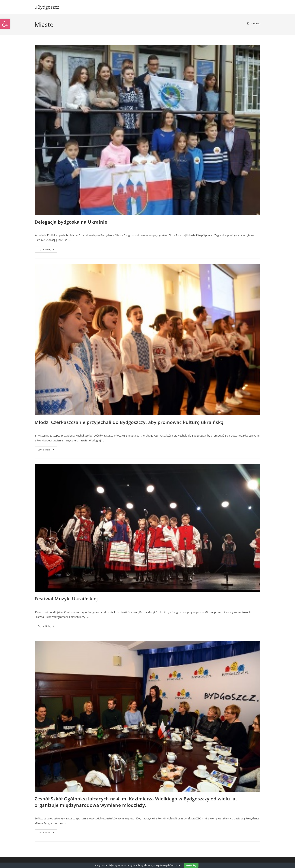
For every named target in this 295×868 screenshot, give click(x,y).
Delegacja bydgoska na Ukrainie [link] (71, 222)
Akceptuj (191, 865)
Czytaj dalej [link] (48, 250)
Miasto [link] (257, 23)
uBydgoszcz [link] (47, 7)
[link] (5, 24)
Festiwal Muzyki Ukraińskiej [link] (66, 599)
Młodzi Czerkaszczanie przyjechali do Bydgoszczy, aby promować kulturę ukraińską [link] (129, 422)
